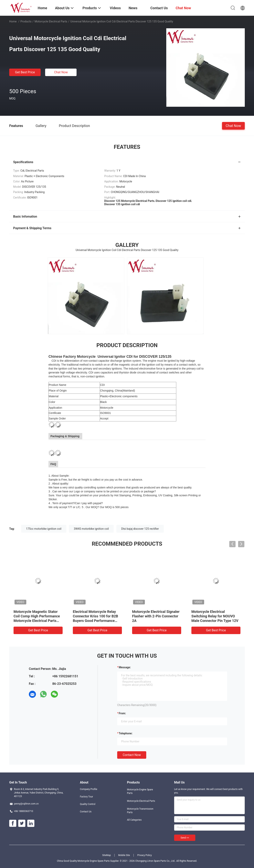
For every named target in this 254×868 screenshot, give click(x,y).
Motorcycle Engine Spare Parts (140, 791)
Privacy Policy (144, 855)
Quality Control (88, 804)
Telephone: (126, 733)
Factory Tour (86, 797)
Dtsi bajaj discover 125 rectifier (140, 529)
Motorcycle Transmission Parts (140, 811)
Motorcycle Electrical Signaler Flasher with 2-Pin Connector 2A (156, 616)
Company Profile (89, 789)
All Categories (134, 820)
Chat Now (61, 72)
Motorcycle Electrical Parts (51, 21)
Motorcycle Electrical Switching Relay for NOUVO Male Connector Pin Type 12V (215, 616)
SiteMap (107, 855)
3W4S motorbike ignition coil (91, 529)
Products (26, 21)
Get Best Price (25, 72)
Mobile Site (124, 855)
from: (122, 713)
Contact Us (86, 812)
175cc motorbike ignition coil (44, 529)
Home (13, 21)
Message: (125, 667)
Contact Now (132, 755)
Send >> (185, 838)
